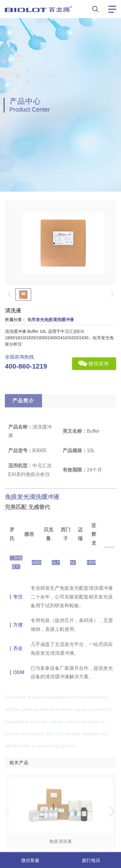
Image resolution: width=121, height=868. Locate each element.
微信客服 (30, 860)
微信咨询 (100, 364)
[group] (60, 826)
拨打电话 (91, 860)
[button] (112, 826)
